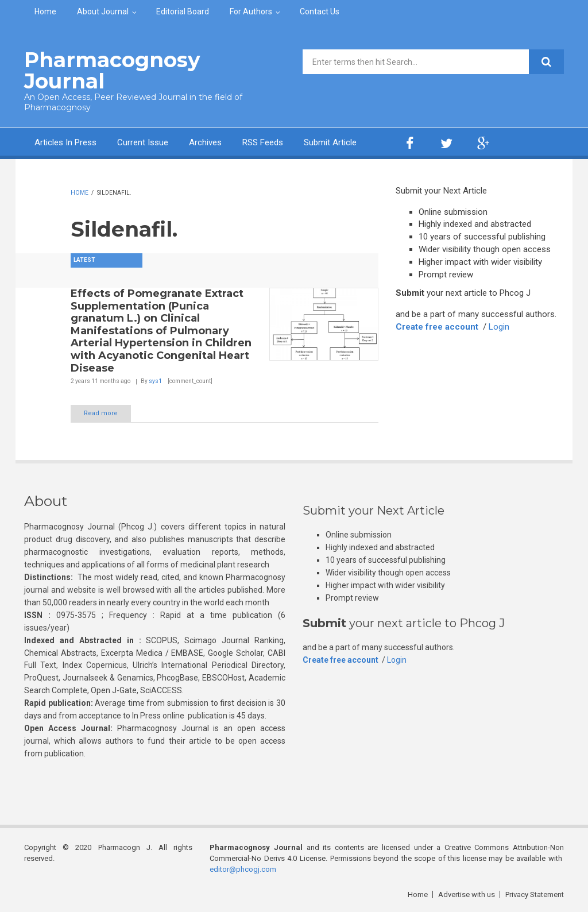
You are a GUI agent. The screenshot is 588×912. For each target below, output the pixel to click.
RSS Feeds (263, 142)
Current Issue (143, 142)
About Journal (103, 11)
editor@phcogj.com (243, 869)
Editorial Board (183, 11)
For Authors (251, 11)
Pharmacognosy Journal (112, 70)
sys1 (155, 381)
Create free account (437, 327)
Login (499, 327)
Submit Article (330, 142)
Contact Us (320, 11)
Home (45, 11)
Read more (101, 413)
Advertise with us (467, 894)
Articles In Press (65, 142)
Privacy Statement (535, 894)
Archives (205, 142)
